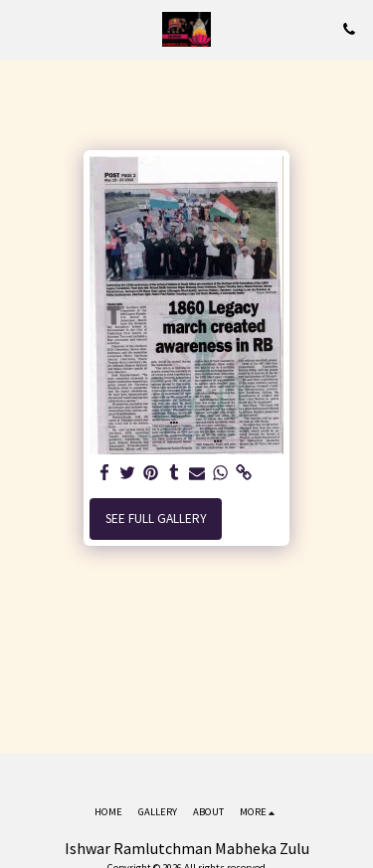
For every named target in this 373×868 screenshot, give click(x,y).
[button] (22, 28)
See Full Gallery (156, 519)
